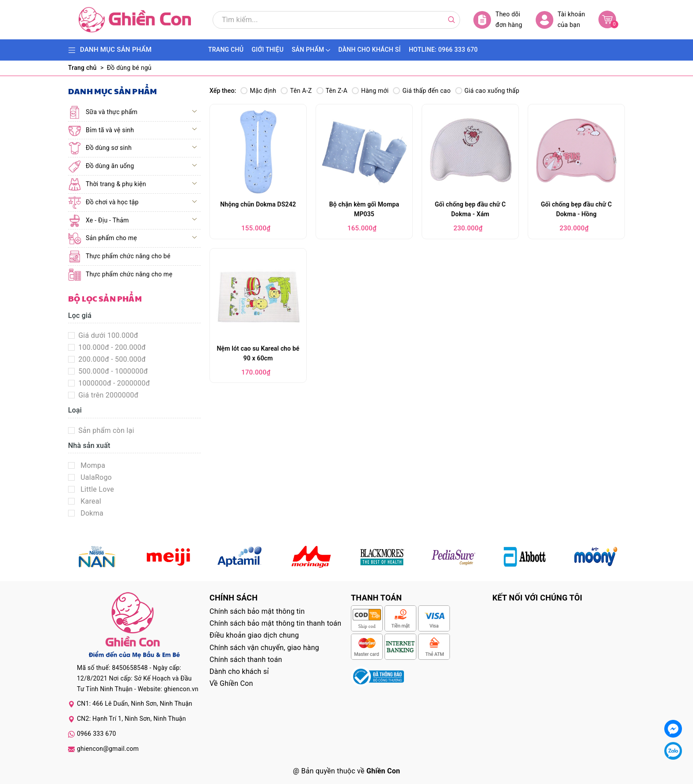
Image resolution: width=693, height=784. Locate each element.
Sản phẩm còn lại (105, 430)
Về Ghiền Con (231, 683)
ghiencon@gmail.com (108, 749)
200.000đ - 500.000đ (111, 359)
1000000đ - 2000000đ (113, 383)
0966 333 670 (97, 734)
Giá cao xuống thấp (487, 91)
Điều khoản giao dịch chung (254, 635)
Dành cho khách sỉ (239, 671)
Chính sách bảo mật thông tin (257, 611)
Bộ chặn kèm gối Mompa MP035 (364, 209)
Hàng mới (370, 91)
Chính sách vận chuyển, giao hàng (264, 648)
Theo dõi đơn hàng (498, 20)
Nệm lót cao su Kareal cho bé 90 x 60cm (258, 353)
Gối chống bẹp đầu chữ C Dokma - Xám (470, 209)
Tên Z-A (332, 91)
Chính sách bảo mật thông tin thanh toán (275, 623)
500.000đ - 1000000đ (112, 371)
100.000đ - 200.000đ (111, 347)
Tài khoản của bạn (560, 20)
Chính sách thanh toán (246, 660)
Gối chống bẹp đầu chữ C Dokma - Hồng (577, 209)
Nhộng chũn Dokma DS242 (258, 204)
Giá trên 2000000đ (107, 395)
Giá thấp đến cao (422, 91)
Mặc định (258, 91)
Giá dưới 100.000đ (107, 335)
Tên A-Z (296, 91)
